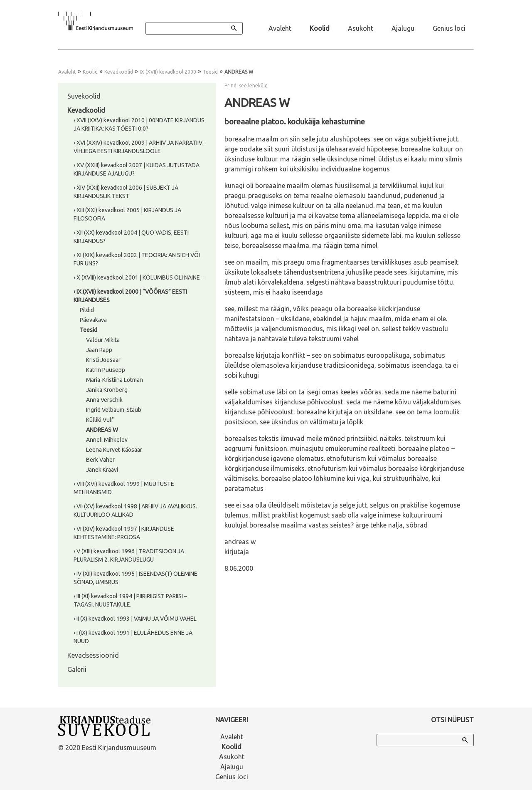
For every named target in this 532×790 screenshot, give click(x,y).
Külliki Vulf (100, 420)
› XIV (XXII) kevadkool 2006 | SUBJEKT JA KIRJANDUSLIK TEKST (126, 192)
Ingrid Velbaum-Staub (114, 410)
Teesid (210, 72)
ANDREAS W (102, 430)
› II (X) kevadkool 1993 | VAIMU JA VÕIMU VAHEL (135, 619)
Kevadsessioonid (93, 655)
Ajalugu (403, 28)
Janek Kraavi (102, 470)
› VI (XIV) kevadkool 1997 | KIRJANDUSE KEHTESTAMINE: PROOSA (124, 533)
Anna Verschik (104, 400)
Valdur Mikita (103, 340)
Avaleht (280, 28)
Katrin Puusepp (106, 370)
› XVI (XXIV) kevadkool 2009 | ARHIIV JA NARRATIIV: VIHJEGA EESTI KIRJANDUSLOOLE (139, 147)
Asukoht (361, 28)
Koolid (320, 28)
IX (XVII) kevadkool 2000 (168, 72)
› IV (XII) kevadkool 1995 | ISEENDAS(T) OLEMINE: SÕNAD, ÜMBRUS (136, 578)
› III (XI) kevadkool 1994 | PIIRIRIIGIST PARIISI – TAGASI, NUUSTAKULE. (130, 600)
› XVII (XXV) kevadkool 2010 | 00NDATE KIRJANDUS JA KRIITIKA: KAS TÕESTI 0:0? (139, 124)
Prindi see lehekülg (246, 85)
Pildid (87, 310)
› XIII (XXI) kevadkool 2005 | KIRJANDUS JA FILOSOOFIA (127, 214)
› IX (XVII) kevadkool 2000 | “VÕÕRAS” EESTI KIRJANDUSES (130, 296)
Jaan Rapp (99, 350)
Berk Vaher (100, 460)
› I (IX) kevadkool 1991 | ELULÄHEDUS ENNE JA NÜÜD (133, 637)
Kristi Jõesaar (103, 360)
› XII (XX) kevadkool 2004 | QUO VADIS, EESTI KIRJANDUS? (131, 237)
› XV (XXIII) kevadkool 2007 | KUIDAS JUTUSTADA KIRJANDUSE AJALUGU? (137, 169)
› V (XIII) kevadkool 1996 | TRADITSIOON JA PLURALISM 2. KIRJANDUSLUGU (129, 555)
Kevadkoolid (119, 72)
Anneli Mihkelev (107, 440)
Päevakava (93, 320)
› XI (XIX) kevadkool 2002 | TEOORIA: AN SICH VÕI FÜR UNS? (137, 259)
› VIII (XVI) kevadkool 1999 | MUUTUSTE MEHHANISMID (124, 488)
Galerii (77, 669)
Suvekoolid (84, 96)
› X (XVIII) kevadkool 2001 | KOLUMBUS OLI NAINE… (140, 277)
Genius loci (449, 28)
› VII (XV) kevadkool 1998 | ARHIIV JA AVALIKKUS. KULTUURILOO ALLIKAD (135, 510)
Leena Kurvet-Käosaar (114, 450)
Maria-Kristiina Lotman (115, 380)
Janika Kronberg (107, 390)
